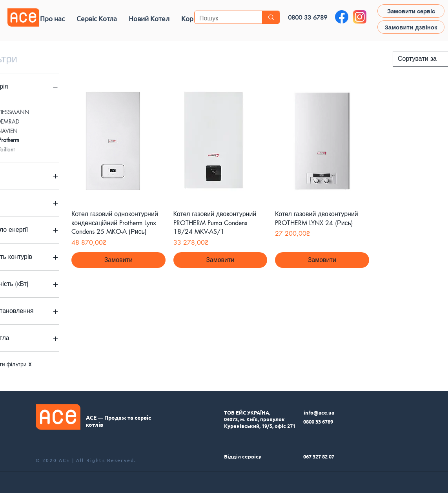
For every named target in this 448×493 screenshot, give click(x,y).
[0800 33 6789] (307, 17)
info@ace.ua (319, 412)
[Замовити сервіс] (411, 11)
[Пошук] (222, 18)
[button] (97, 18)
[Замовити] (118, 260)
